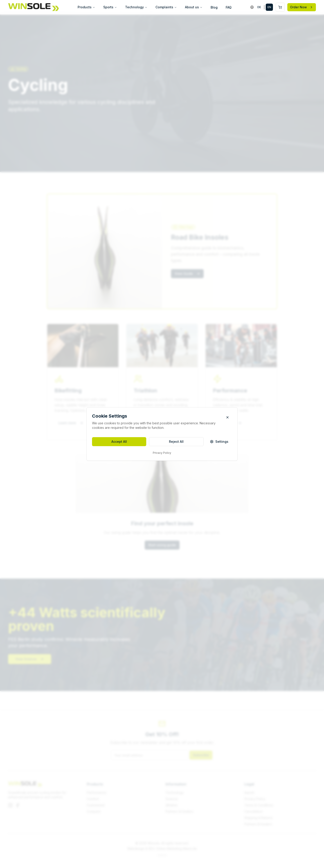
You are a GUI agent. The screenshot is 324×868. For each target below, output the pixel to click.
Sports (110, 7)
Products (86, 7)
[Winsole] (33, 7)
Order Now (302, 7)
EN (269, 7)
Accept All (119, 442)
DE (259, 7)
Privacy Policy (162, 453)
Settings (219, 442)
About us (194, 7)
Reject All (176, 442)
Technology (136, 7)
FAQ (229, 7)
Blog (214, 7)
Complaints (166, 7)
